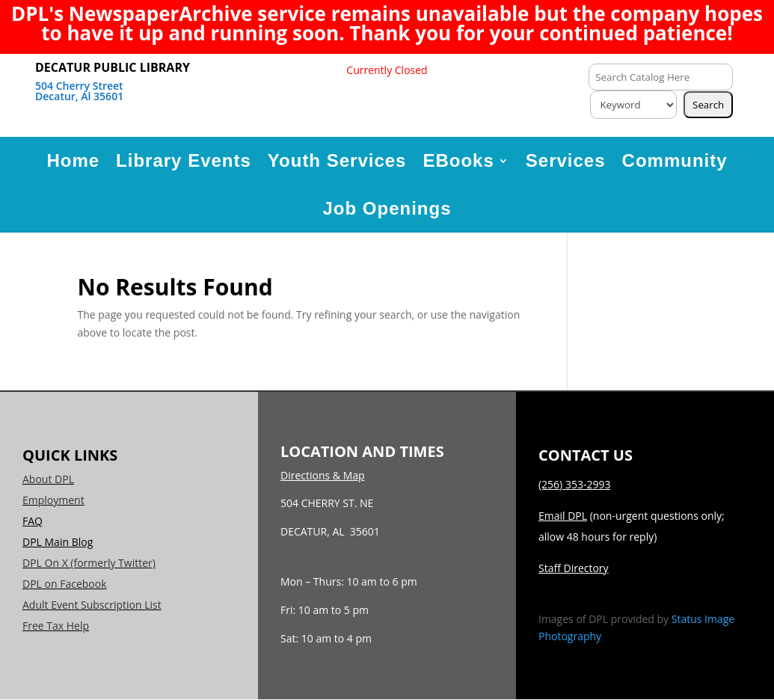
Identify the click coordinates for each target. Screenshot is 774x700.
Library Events (184, 160)
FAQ (33, 521)
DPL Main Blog (58, 542)
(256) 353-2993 (574, 484)
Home (73, 160)
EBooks (458, 160)
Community (675, 160)
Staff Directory (574, 568)
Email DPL (563, 516)
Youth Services (337, 160)
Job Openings (387, 208)
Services (566, 160)
